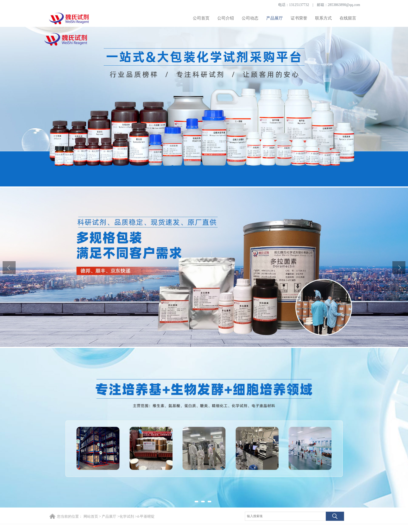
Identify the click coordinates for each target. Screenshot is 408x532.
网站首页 (91, 517)
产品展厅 (275, 18)
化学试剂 (127, 517)
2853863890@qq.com (344, 5)
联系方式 (323, 18)
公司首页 (201, 18)
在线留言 (348, 18)
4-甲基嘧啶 (146, 517)
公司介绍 (226, 18)
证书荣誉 (299, 18)
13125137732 (299, 5)
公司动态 (250, 18)
